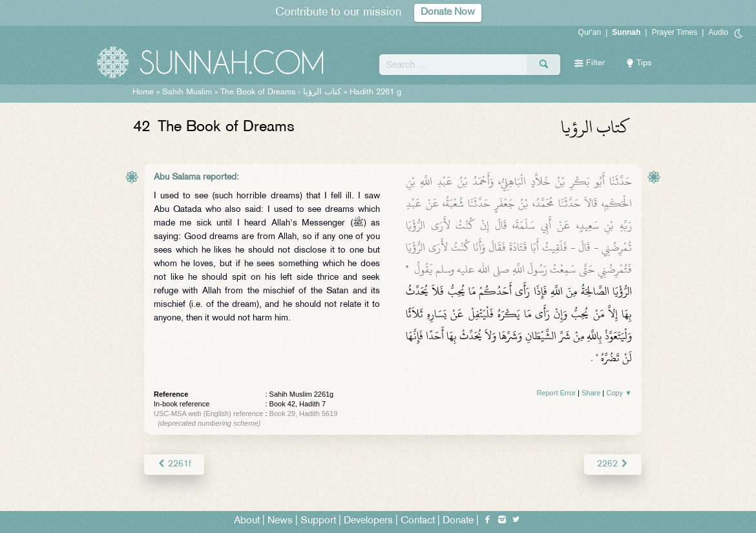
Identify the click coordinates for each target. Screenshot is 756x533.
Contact (418, 521)
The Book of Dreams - (281, 92)
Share (591, 393)
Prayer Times (674, 32)
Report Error (556, 393)
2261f (174, 464)
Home (143, 92)
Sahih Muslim (187, 92)
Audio (718, 32)
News (280, 521)
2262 (613, 464)
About (247, 521)
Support (318, 521)
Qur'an (590, 32)
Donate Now (448, 13)
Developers (368, 521)
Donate (458, 521)
